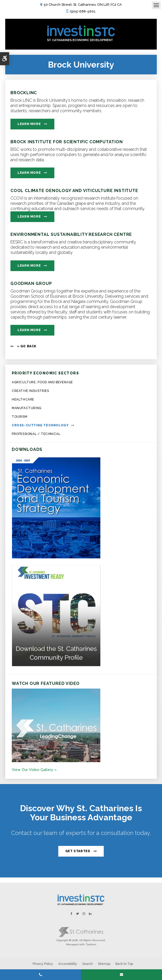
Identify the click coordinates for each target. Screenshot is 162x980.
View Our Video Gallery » (34, 770)
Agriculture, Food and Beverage (42, 382)
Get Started (78, 851)
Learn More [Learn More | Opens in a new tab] (29, 124)
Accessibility (68, 964)
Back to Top (124, 964)
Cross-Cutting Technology (40, 425)
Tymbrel (91, 944)
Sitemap (104, 964)
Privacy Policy (43, 964)
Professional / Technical (36, 434)
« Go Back (27, 346)
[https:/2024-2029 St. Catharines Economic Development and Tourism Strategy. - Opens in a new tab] (56, 557)
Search (88, 964)
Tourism (19, 417)
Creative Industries (30, 391)
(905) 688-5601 (83, 11)
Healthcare (23, 399)
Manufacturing (27, 408)
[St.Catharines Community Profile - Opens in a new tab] (56, 665)
